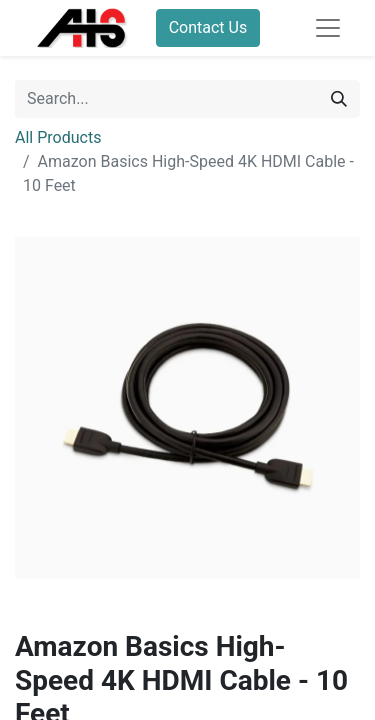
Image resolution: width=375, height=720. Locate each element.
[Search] (339, 99)
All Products (58, 137)
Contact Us (208, 27)
